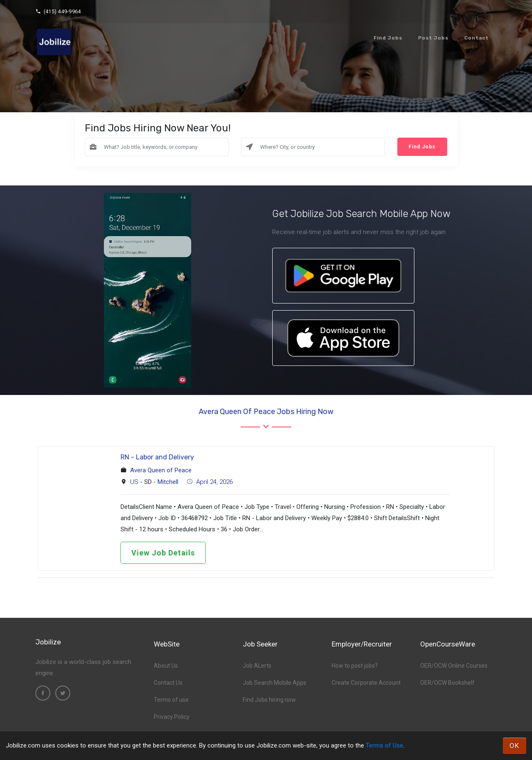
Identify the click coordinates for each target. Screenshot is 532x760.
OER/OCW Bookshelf (447, 683)
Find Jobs (388, 38)
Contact (477, 38)
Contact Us (168, 683)
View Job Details (163, 553)
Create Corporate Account (366, 683)
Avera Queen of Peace (161, 470)
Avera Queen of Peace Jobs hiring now (266, 412)
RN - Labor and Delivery (157, 457)
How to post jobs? (355, 666)
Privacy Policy (172, 717)
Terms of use (171, 700)
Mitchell (168, 482)
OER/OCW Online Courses (454, 666)
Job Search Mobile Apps (275, 683)
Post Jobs (433, 38)
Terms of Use (384, 745)
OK (515, 746)
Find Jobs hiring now (269, 700)
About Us (166, 666)
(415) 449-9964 (58, 11)
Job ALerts (257, 666)
